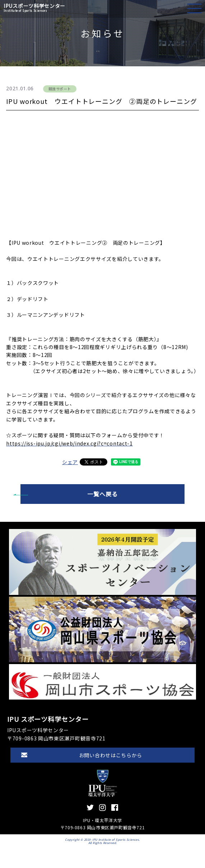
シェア (70, 462)
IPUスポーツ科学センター (34, 8)
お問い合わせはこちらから (111, 755)
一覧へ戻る (102, 494)
